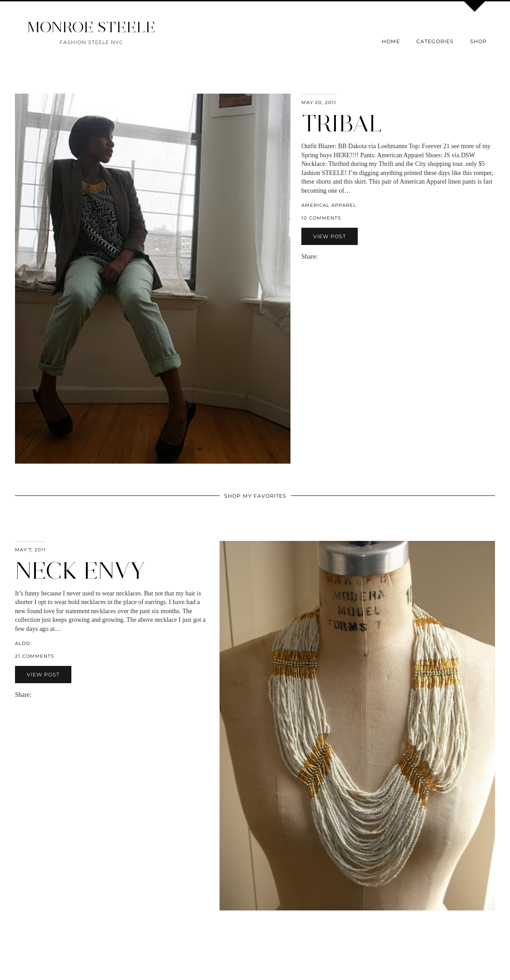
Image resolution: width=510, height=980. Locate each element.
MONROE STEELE (91, 27)
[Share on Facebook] (326, 257)
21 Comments (35, 656)
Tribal (342, 123)
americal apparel (329, 205)
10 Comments (321, 218)
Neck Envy (80, 571)
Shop (478, 41)
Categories (435, 41)
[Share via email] (321, 257)
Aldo (22, 643)
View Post (330, 236)
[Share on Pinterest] (335, 257)
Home (391, 41)
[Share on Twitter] (330, 257)
